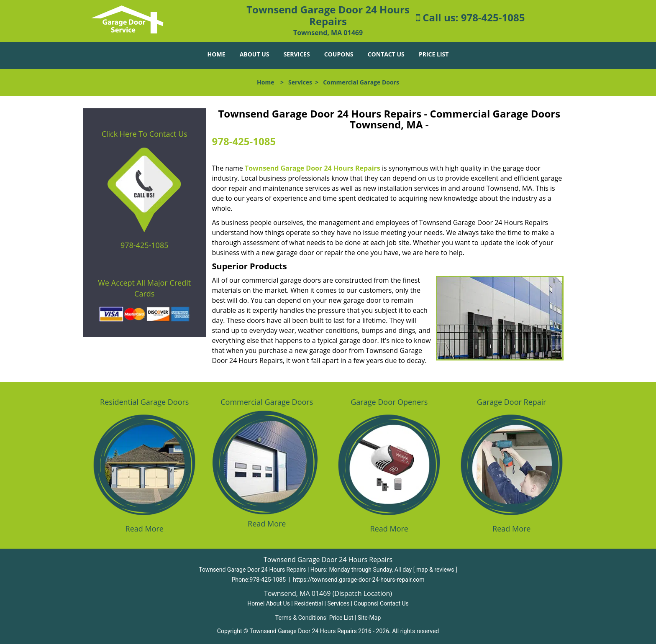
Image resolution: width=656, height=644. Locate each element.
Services (297, 54)
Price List (434, 54)
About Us (255, 54)
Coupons (339, 54)
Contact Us (386, 54)
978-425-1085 (493, 17)
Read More (145, 529)
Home (217, 54)
